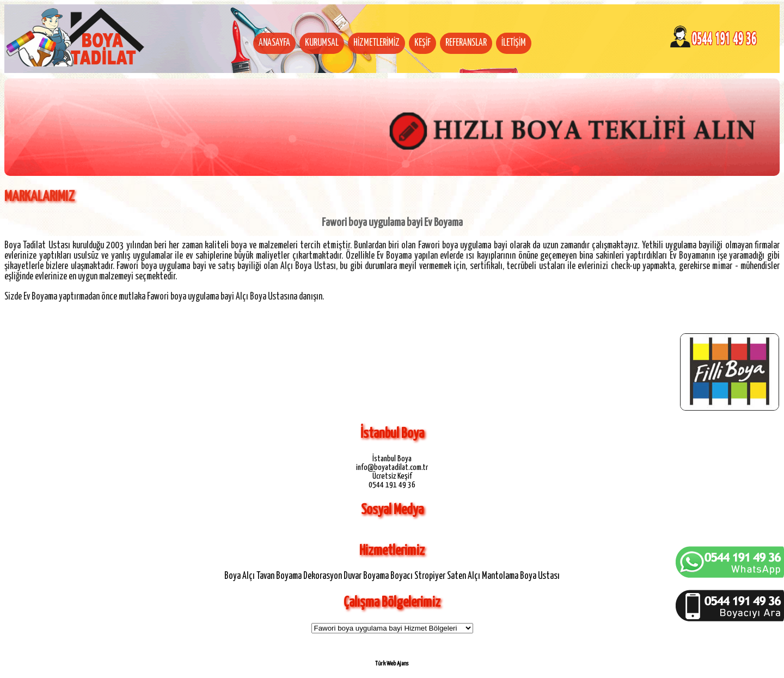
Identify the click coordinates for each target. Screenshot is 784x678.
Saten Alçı (464, 576)
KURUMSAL (322, 43)
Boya (232, 576)
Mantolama (500, 576)
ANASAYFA (274, 43)
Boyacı (402, 576)
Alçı (249, 576)
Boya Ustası (540, 576)
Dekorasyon (323, 576)
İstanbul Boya (392, 459)
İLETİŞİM (514, 43)
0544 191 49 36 (392, 485)
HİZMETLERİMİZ (376, 43)
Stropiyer (430, 576)
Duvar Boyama (366, 576)
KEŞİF (422, 43)
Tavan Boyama (279, 576)
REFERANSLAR (466, 43)
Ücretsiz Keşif (392, 476)
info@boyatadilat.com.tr (392, 468)
